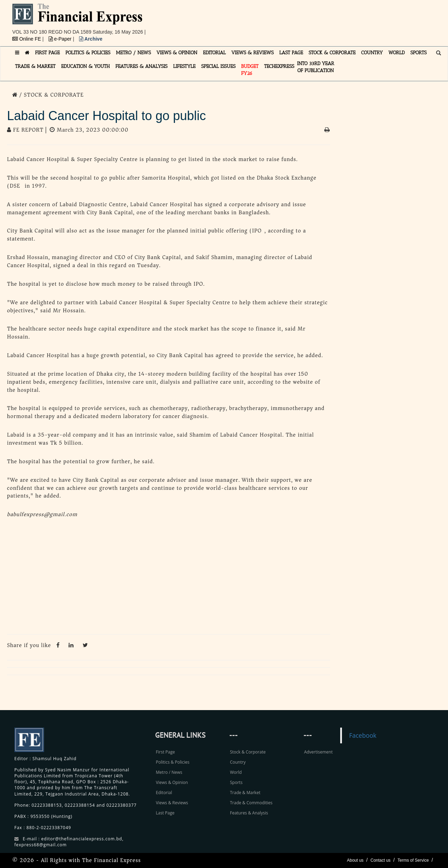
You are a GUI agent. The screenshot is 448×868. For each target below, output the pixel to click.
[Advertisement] (321, 19)
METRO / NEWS (133, 53)
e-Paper (61, 39)
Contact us (380, 860)
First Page (165, 752)
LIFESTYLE (184, 66)
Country (238, 762)
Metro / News (169, 772)
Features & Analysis (249, 813)
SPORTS (418, 53)
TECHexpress (279, 66)
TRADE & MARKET (35, 66)
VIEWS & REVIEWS (253, 53)
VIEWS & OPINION (177, 53)
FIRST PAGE (47, 53)
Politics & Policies (173, 762)
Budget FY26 (250, 70)
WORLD (397, 53)
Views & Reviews (172, 803)
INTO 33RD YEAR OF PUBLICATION (316, 67)
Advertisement (318, 752)
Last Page (165, 813)
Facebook (363, 735)
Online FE (27, 39)
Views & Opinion (172, 782)
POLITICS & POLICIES (88, 53)
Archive (91, 39)
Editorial (164, 793)
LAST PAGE (291, 53)
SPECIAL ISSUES (218, 66)
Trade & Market (245, 793)
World (236, 772)
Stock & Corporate (248, 752)
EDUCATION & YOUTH (86, 66)
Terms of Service (413, 860)
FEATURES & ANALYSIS (142, 66)
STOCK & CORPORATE (332, 53)
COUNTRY (372, 53)
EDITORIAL (214, 53)
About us (355, 860)
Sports (236, 782)
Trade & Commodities (251, 803)
